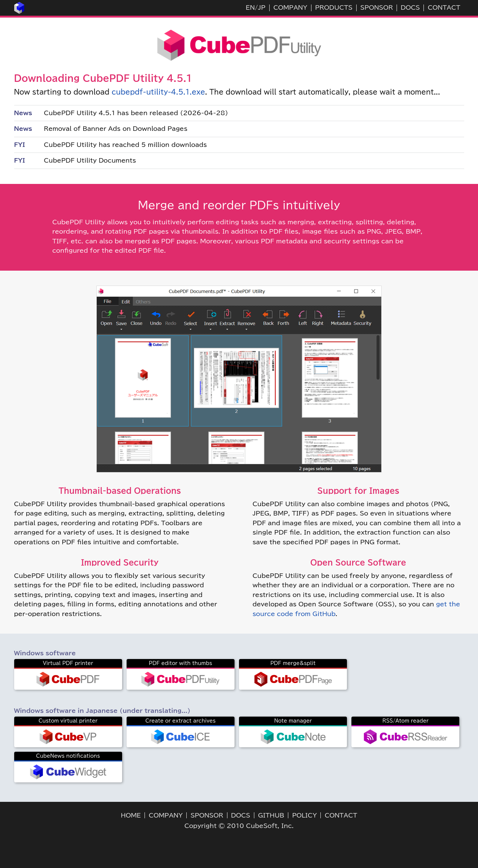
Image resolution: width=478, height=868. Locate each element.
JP (261, 7)
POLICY (304, 815)
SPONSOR (377, 7)
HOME (131, 815)
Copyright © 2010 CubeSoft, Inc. (239, 826)
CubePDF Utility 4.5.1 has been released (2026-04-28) (136, 113)
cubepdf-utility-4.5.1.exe (158, 92)
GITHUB (271, 815)
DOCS (410, 7)
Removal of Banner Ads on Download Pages (116, 129)
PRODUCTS (334, 7)
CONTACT (444, 7)
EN (250, 7)
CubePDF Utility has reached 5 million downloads (126, 145)
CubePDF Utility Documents (90, 160)
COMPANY (290, 7)
